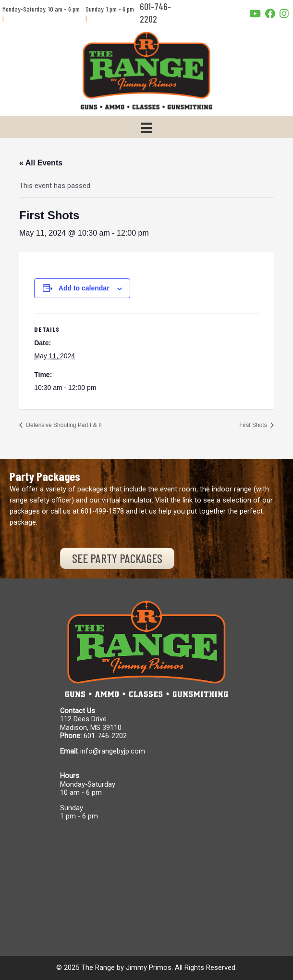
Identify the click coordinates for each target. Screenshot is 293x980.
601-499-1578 (102, 511)
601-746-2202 (105, 736)
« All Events (41, 163)
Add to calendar (84, 288)
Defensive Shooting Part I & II (63, 425)
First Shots (254, 425)
